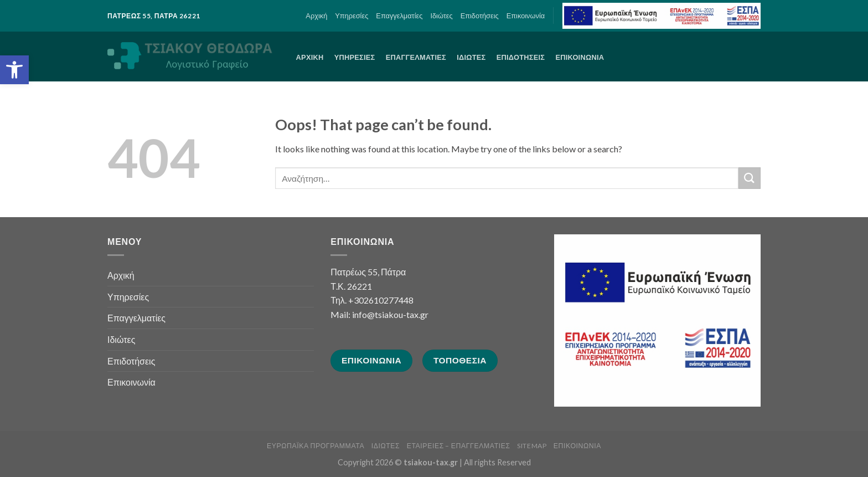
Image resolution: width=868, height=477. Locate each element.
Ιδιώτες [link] (441, 16)
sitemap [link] (532, 446)
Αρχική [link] (316, 16)
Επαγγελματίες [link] (399, 16)
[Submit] (750, 178)
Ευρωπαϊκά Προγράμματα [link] (316, 446)
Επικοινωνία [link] (526, 16)
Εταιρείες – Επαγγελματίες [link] (459, 446)
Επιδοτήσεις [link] (480, 16)
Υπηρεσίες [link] (352, 16)
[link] (14, 70)
